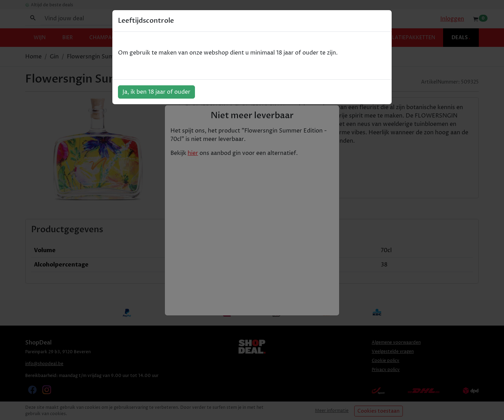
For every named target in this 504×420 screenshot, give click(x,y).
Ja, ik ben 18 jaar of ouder (156, 92)
